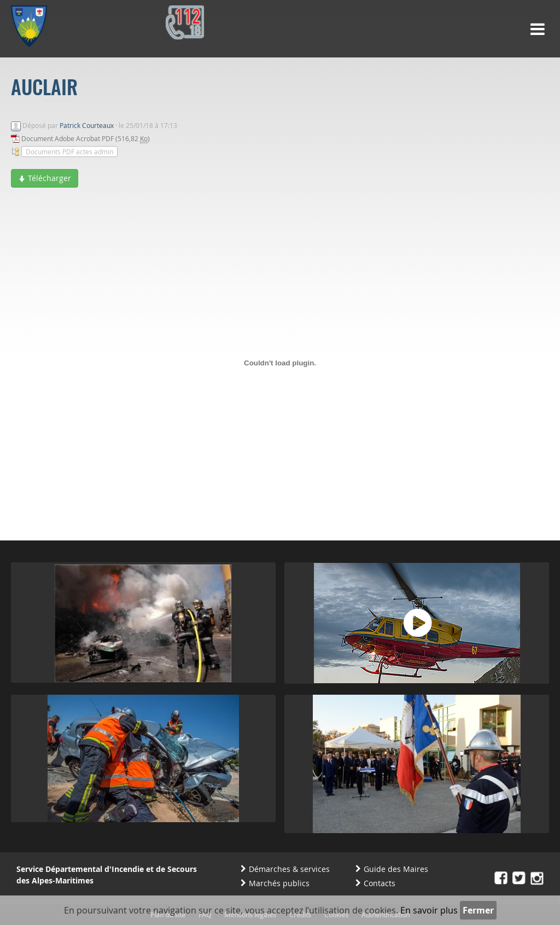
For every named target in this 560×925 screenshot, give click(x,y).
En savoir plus (429, 910)
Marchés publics (279, 883)
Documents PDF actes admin (69, 152)
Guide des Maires (396, 869)
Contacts (380, 883)
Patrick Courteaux (87, 125)
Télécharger (45, 178)
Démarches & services (289, 869)
